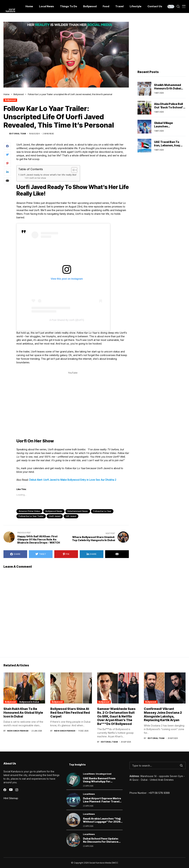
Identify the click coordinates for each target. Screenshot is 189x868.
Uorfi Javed (55, 516)
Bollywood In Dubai (29, 702)
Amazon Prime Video (29, 511)
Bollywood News (54, 511)
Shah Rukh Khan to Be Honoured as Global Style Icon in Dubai (23, 712)
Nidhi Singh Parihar (18, 731)
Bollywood (19, 94)
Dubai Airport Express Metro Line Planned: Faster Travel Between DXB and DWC (102, 801)
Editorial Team (18, 134)
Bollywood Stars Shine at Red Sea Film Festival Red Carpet (70, 712)
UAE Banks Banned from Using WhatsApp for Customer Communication (101, 781)
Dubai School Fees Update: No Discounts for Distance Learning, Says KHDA (101, 842)
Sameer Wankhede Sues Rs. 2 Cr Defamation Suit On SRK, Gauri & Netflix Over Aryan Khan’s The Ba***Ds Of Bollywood (116, 716)
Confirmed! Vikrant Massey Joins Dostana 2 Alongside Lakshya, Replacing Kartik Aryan (163, 714)
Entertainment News (78, 511)
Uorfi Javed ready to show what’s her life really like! (48, 175)
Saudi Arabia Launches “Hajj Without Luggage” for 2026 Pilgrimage (102, 822)
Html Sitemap (11, 798)
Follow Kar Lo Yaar (102, 511)
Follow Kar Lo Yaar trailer (31, 516)
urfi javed (71, 516)
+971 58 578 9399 (159, 793)
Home (6, 94)
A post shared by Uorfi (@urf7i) (67, 320)
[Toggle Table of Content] (73, 170)
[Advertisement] (162, 43)
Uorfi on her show (38, 178)
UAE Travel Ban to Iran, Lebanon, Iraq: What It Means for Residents (167, 147)
